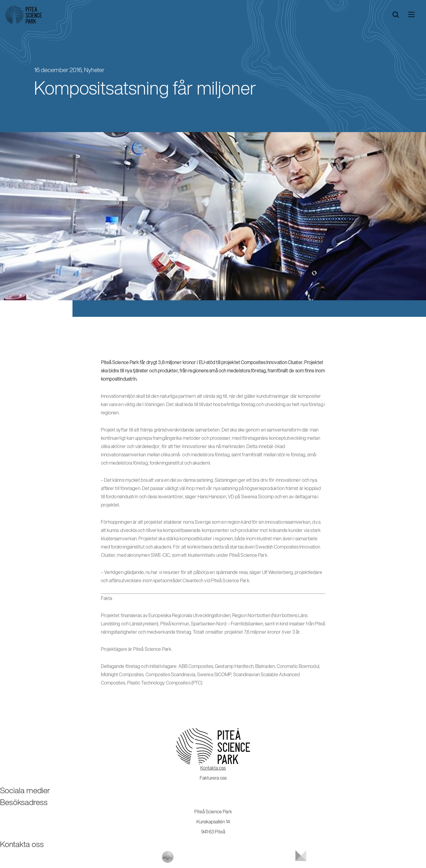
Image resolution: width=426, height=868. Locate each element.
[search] (396, 15)
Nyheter (94, 70)
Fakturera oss (213, 778)
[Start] (24, 15)
